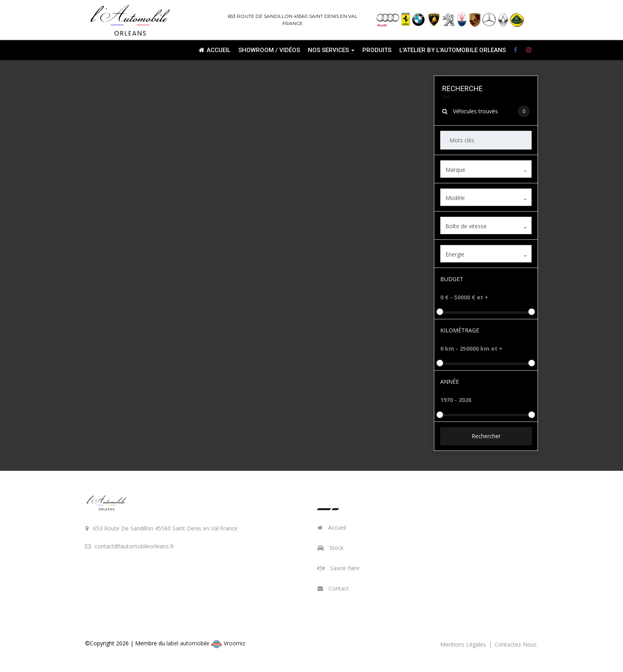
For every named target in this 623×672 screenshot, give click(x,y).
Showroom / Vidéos (269, 50)
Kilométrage (460, 330)
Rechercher (486, 436)
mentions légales (464, 644)
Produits (377, 50)
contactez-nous (516, 644)
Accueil (215, 50)
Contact (333, 588)
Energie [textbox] (455, 254)
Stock (331, 548)
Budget (452, 279)
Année (450, 382)
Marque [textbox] (455, 170)
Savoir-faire (339, 568)
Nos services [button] (331, 50)
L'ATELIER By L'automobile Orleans (453, 50)
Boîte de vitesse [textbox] (466, 226)
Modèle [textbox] (455, 198)
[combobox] (486, 169)
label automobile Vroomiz (206, 643)
